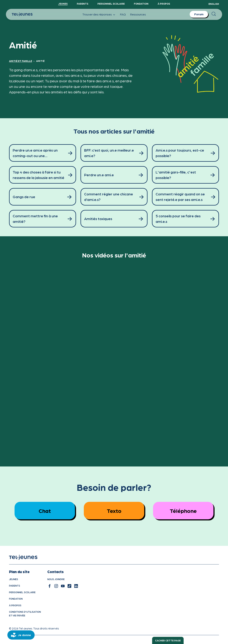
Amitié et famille (21, 61)
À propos (164, 4)
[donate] (21, 635)
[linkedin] (76, 586)
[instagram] (56, 586)
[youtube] (63, 586)
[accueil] (28, 557)
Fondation (141, 4)
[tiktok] (69, 586)
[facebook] (50, 586)
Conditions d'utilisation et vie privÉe (25, 614)
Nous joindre (56, 579)
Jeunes (63, 4)
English (214, 4)
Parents (83, 4)
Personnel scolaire (111, 4)
